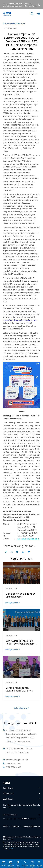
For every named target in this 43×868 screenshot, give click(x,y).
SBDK (6, 826)
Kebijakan (15, 826)
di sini (11, 848)
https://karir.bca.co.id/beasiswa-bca (20, 320)
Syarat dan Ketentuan (31, 826)
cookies (25, 6)
